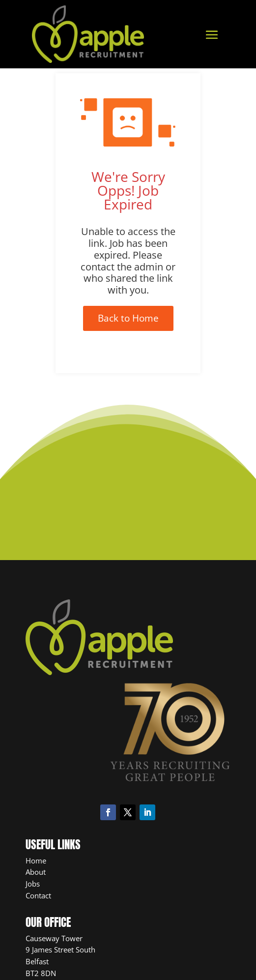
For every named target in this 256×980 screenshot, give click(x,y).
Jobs (33, 884)
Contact (38, 895)
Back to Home (128, 318)
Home (36, 861)
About (36, 872)
